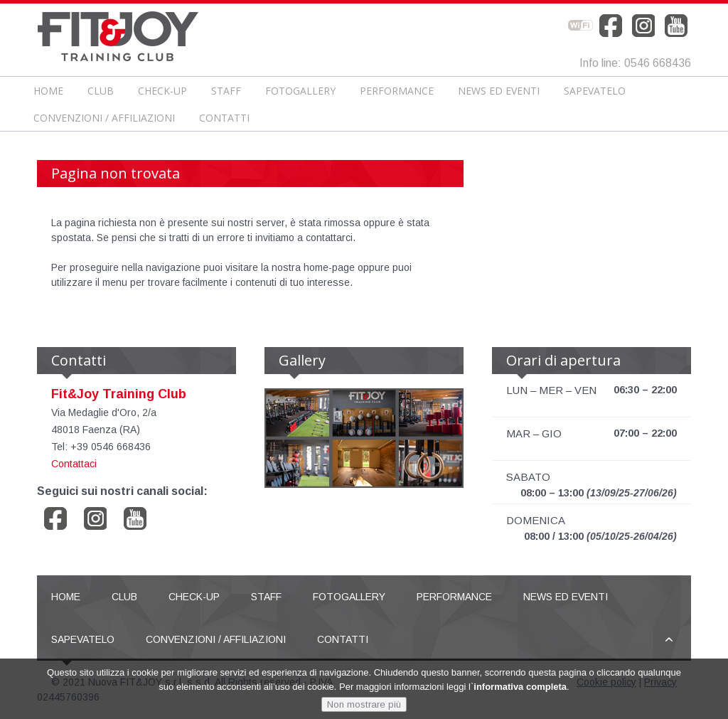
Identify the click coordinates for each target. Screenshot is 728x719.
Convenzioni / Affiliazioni (104, 118)
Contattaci (74, 464)
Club (101, 91)
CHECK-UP (162, 91)
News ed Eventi (499, 91)
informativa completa (520, 689)
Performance (397, 91)
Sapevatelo (595, 91)
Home (48, 91)
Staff (226, 91)
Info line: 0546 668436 (635, 63)
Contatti (224, 118)
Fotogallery (300, 91)
